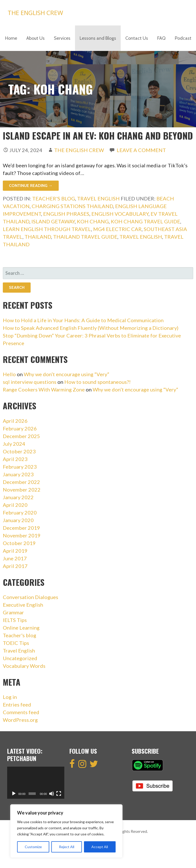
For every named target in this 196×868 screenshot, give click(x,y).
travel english (141, 237)
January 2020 (18, 520)
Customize (33, 847)
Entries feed (17, 704)
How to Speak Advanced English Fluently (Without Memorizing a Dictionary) (91, 328)
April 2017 (15, 566)
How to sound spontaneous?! (97, 382)
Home (11, 38)
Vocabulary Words (24, 666)
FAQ (161, 38)
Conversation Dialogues (30, 597)
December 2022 (21, 482)
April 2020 (15, 505)
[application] (36, 783)
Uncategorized (20, 658)
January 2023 (18, 474)
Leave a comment (141, 150)
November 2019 (22, 535)
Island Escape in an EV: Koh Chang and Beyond (98, 135)
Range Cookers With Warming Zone (44, 389)
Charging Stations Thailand (72, 206)
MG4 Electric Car (117, 229)
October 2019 (19, 543)
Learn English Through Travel (47, 229)
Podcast (183, 38)
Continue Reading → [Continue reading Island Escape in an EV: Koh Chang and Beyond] (31, 186)
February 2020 (20, 512)
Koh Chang (93, 221)
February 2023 (20, 467)
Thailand (38, 237)
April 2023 (15, 459)
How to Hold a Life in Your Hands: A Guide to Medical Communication (83, 320)
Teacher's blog (54, 198)
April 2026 (15, 421)
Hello (9, 374)
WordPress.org (20, 720)
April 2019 (15, 551)
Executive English (23, 605)
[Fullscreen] (59, 794)
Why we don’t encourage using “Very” (66, 374)
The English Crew (35, 13)
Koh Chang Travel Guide (145, 221)
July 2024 (14, 444)
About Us (35, 38)
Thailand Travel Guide (85, 237)
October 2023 (19, 451)
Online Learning (21, 628)
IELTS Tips (15, 620)
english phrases (66, 214)
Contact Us (137, 38)
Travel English (98, 198)
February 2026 (20, 428)
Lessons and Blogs (98, 38)
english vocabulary (120, 214)
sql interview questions (30, 382)
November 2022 (22, 490)
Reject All (67, 847)
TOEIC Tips (16, 643)
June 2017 (15, 558)
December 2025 (21, 436)
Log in (10, 697)
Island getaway (53, 221)
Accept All (100, 847)
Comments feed (21, 712)
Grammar (13, 612)
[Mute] (52, 794)
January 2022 (18, 497)
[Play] (14, 794)
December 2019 (21, 528)
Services (62, 38)
